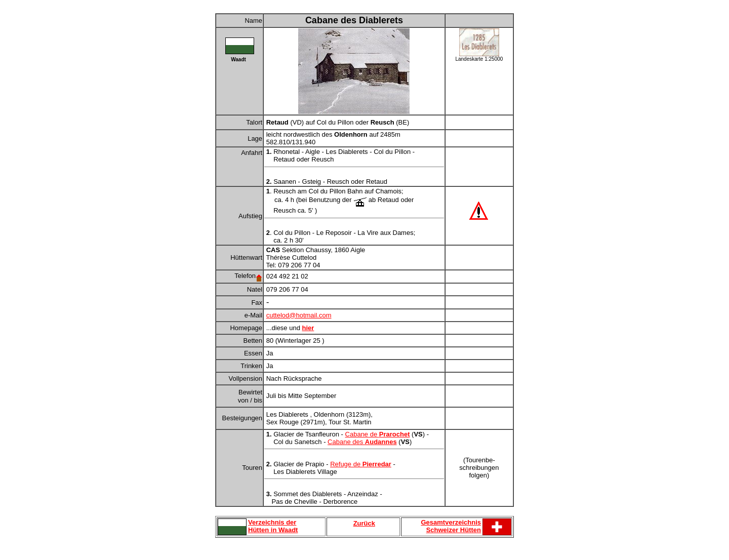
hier (308, 328)
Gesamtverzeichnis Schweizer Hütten (451, 526)
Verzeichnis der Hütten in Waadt (273, 526)
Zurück (364, 523)
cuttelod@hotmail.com (299, 315)
